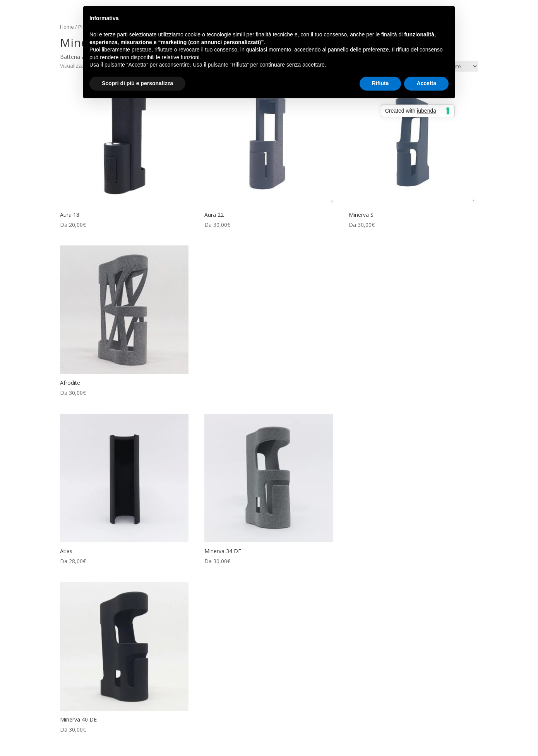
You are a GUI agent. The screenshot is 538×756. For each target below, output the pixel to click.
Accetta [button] (426, 83)
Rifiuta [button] (380, 83)
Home (67, 27)
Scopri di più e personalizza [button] (137, 83)
